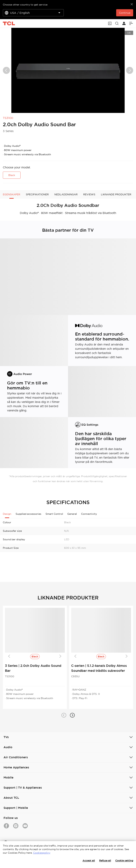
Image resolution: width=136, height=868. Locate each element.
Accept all (89, 861)
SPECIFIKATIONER (37, 194)
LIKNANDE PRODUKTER (116, 194)
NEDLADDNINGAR (66, 194)
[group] (68, 70)
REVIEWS (89, 194)
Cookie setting (124, 861)
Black (12, 175)
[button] (64, 715)
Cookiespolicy (42, 853)
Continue (125, 13)
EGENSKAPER (12, 194)
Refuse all (105, 861)
